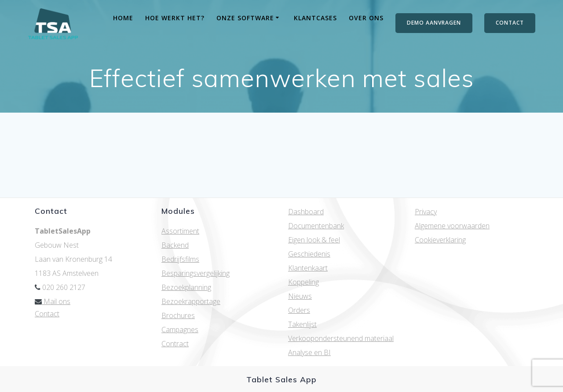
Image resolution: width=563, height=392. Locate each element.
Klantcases (315, 18)
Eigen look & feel (314, 240)
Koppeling (303, 282)
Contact (47, 314)
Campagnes (180, 330)
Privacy (426, 212)
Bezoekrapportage (191, 301)
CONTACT (510, 23)
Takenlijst (302, 324)
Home (123, 18)
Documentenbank (316, 226)
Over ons (366, 18)
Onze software (245, 18)
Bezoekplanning (186, 287)
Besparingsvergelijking (196, 273)
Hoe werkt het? (175, 18)
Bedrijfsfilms (180, 259)
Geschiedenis (309, 254)
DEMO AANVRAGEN (434, 23)
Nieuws (300, 296)
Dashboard (306, 212)
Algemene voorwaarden (452, 226)
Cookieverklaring (440, 240)
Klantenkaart (308, 268)
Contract (175, 344)
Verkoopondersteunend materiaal (341, 338)
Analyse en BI (309, 352)
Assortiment (180, 231)
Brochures (178, 315)
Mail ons (53, 301)
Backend (175, 245)
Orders (299, 310)
